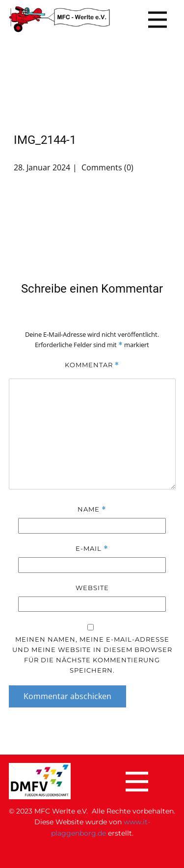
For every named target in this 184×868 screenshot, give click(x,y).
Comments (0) (106, 167)
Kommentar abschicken (67, 696)
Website (92, 588)
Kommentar (92, 365)
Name (92, 509)
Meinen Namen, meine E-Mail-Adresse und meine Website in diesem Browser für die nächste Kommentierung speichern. (92, 655)
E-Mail (92, 549)
